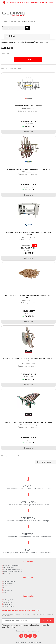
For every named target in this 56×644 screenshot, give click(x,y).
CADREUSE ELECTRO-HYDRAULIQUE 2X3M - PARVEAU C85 (29, 169)
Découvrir (29, 132)
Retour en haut (46, 462)
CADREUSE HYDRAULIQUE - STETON (29, 106)
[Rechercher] (16, 28)
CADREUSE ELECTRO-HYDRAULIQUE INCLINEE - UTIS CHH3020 (29, 422)
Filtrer (28, 59)
